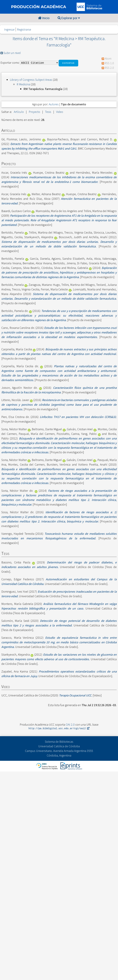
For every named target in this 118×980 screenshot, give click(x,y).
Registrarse (24, 29)
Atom (108, 58)
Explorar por (69, 18)
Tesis (48, 112)
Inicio (44, 18)
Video (60, 112)
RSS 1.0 (109, 63)
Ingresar (9, 29)
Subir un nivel (12, 53)
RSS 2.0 (109, 68)
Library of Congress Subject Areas (31, 80)
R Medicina (23, 84)
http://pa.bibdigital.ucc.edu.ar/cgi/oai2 (59, 729)
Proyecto (34, 112)
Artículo (19, 112)
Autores (54, 104)
